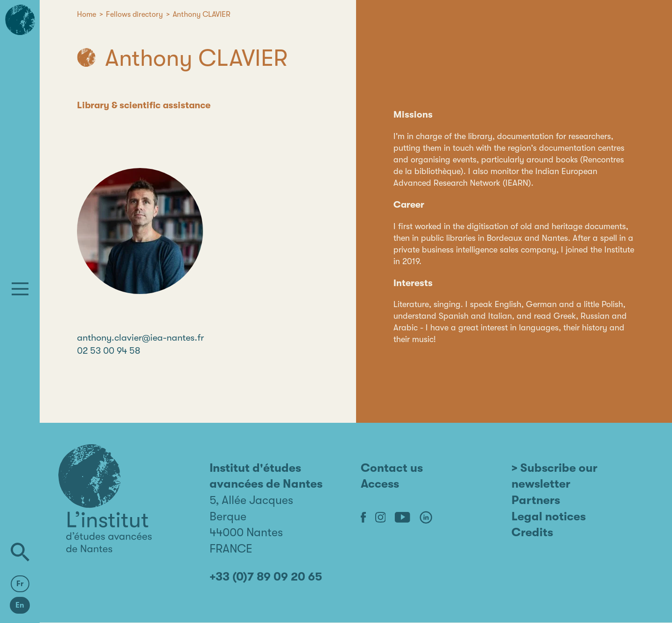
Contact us (392, 468)
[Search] (20, 552)
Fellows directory (134, 14)
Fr (20, 584)
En (20, 605)
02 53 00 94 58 (109, 351)
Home (87, 14)
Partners (536, 500)
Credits (532, 532)
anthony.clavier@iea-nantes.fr (140, 338)
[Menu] (20, 289)
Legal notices (549, 516)
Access (380, 484)
